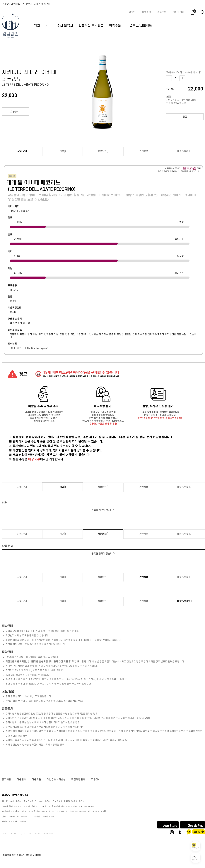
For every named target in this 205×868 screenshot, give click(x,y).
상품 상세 (22, 151)
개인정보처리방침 (56, 780)
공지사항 (7, 780)
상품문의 (103, 151)
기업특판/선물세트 (139, 25)
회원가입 (146, 12)
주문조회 (162, 12)
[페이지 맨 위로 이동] (196, 858)
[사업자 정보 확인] (97, 811)
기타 (48, 25)
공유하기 (16, 111)
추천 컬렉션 (65, 25)
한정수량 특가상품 (91, 25)
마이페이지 (178, 12)
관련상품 (144, 151)
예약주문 (115, 25)
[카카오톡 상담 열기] (196, 846)
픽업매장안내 (78, 780)
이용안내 (22, 780)
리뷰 (63, 151)
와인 (37, 25)
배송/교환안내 (184, 151)
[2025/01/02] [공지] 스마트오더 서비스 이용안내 (26, 4)
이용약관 (36, 780)
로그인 (132, 12)
